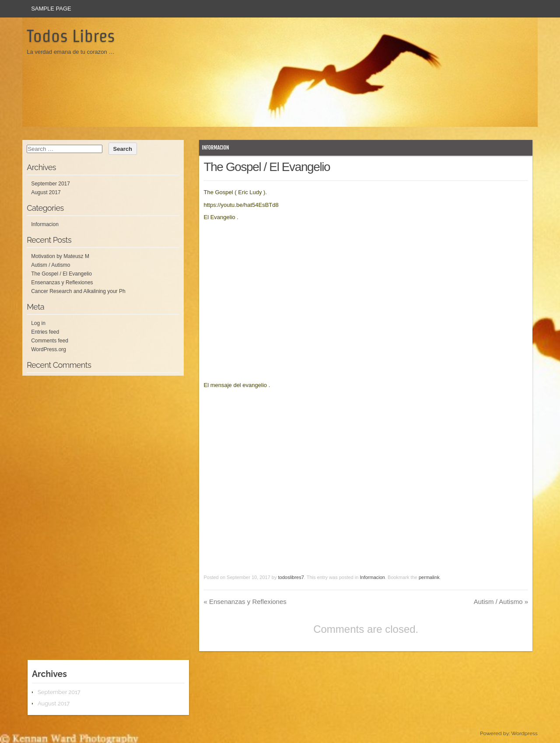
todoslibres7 (291, 577)
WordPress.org (49, 349)
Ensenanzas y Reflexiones (245, 602)
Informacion (215, 148)
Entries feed (45, 332)
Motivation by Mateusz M (60, 256)
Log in (38, 323)
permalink (429, 577)
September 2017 (51, 184)
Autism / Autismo (501, 602)
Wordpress (524, 733)
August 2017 (46, 192)
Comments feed (50, 341)
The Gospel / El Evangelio (61, 274)
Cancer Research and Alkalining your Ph (78, 291)
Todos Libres (71, 36)
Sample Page (51, 9)
